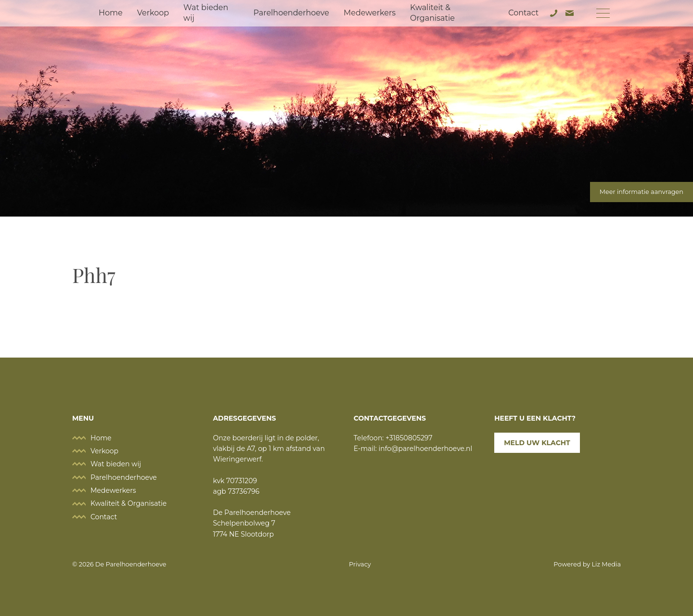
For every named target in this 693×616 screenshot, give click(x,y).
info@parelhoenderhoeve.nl (426, 449)
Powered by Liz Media (587, 564)
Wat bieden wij (206, 13)
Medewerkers (370, 13)
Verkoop (153, 13)
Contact (523, 13)
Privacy (360, 564)
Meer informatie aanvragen (642, 192)
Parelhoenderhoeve (291, 13)
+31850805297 (409, 438)
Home (111, 13)
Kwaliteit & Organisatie (432, 13)
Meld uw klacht (537, 443)
